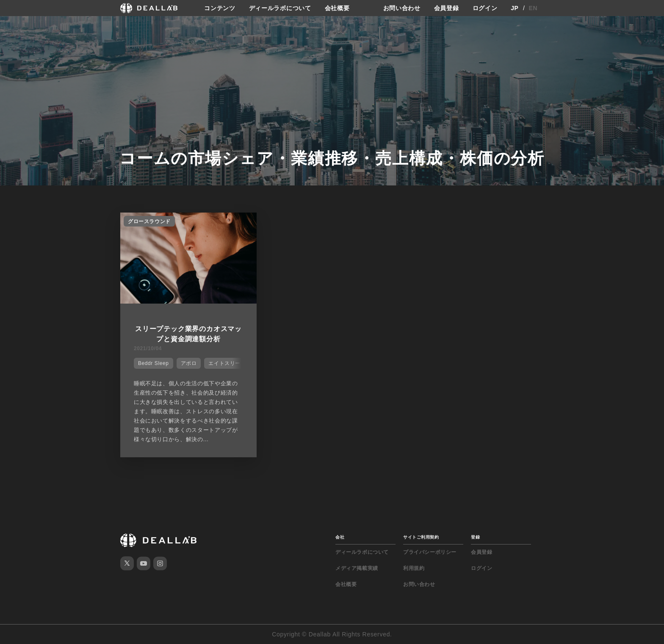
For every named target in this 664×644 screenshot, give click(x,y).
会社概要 (337, 8)
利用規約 (414, 568)
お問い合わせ (402, 8)
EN (533, 8)
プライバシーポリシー (430, 552)
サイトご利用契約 (421, 537)
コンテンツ (220, 8)
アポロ (189, 363)
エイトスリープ (227, 363)
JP (515, 8)
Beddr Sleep (154, 363)
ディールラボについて (280, 8)
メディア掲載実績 (357, 568)
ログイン (485, 8)
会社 (340, 537)
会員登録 (447, 8)
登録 (475, 537)
